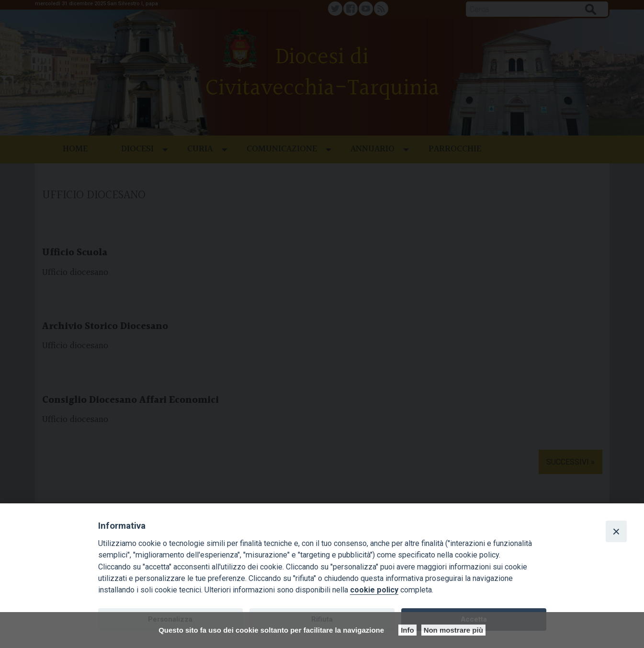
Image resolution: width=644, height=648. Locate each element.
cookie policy (374, 590)
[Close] (616, 531)
